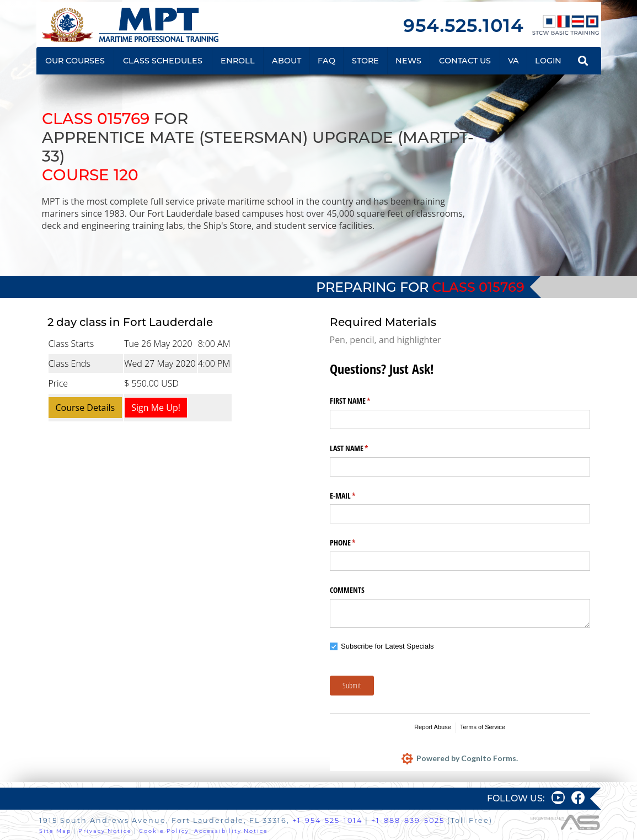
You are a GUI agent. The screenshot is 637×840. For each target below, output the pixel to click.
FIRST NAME (363, 401)
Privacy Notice (105, 831)
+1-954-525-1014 (327, 820)
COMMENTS (347, 590)
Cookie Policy (164, 831)
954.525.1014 (463, 26)
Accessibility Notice (231, 831)
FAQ (326, 61)
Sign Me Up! (156, 408)
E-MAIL (356, 496)
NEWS (408, 61)
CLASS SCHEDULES (163, 61)
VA (513, 61)
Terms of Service (483, 727)
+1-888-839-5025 (408, 820)
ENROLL (238, 61)
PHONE (356, 543)
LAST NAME (362, 448)
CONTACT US (465, 61)
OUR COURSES (75, 61)
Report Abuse (433, 727)
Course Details (85, 408)
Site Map (55, 831)
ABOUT (287, 61)
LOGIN (548, 61)
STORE (365, 61)
